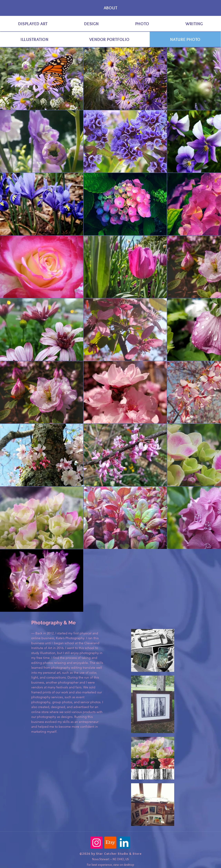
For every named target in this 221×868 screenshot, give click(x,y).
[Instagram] (97, 843)
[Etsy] (110, 843)
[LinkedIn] (124, 843)
